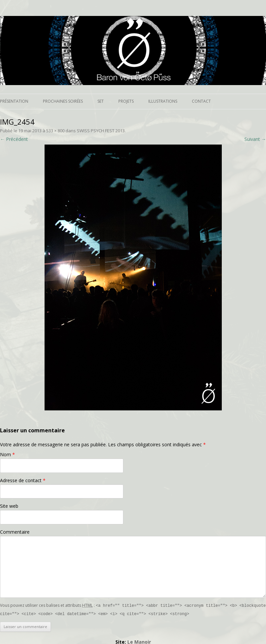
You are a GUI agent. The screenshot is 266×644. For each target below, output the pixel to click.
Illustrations (163, 101)
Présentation (14, 101)
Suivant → (255, 139)
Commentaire (15, 532)
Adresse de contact (23, 480)
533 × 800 (55, 131)
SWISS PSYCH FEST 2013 (101, 131)
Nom (7, 454)
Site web (9, 506)
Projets (126, 101)
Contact (201, 101)
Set (101, 101)
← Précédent (14, 139)
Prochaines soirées (63, 101)
